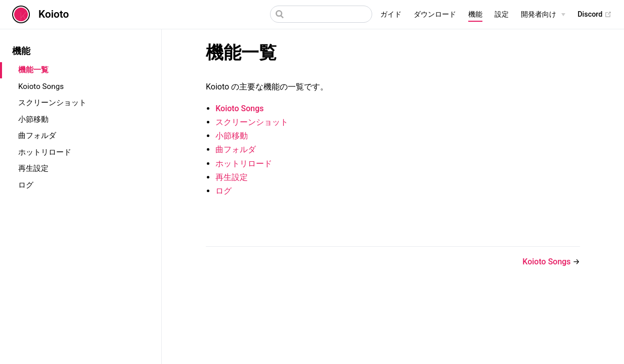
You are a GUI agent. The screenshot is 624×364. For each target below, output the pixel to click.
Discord (595, 15)
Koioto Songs (41, 86)
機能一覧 (33, 70)
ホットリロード (45, 152)
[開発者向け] (543, 15)
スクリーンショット (52, 103)
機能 (475, 14)
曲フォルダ (37, 135)
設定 (502, 14)
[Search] (321, 14)
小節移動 (33, 119)
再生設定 (33, 168)
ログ (26, 185)
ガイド (391, 14)
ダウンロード (435, 14)
